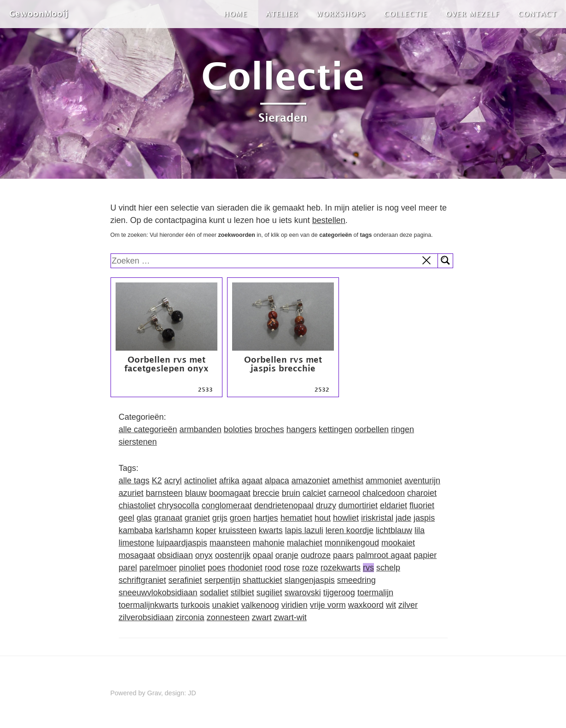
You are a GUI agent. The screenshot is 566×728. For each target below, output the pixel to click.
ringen (403, 429)
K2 (157, 481)
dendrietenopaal (284, 505)
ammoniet (384, 481)
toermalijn (375, 593)
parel (128, 568)
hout (323, 518)
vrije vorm (328, 605)
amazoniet (311, 481)
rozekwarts (341, 568)
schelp (388, 568)
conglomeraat (227, 505)
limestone (137, 543)
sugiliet (269, 593)
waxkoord (366, 605)
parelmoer (158, 568)
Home (236, 14)
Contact (537, 14)
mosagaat (137, 555)
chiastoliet (137, 505)
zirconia (190, 617)
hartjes (266, 518)
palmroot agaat (384, 555)
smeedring (356, 580)
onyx (204, 555)
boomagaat (230, 493)
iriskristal (377, 518)
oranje (287, 555)
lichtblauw (394, 530)
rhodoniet (245, 568)
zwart (262, 617)
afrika (229, 481)
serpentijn (222, 580)
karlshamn (174, 530)
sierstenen (138, 442)
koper (206, 530)
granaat (168, 518)
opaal (263, 555)
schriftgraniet (143, 580)
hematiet (296, 518)
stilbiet (242, 593)
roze (310, 568)
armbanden (201, 429)
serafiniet (185, 580)
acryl (173, 481)
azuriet (131, 493)
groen (240, 518)
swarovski (303, 593)
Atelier (282, 14)
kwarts (271, 530)
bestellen (329, 220)
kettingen (336, 429)
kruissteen (238, 530)
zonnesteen (228, 617)
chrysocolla (179, 505)
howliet (346, 518)
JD (192, 693)
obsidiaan (175, 555)
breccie (266, 493)
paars (343, 555)
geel (127, 518)
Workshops (341, 14)
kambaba (136, 530)
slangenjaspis (310, 580)
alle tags (134, 481)
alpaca (277, 481)
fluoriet (422, 505)
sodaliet (214, 593)
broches (269, 429)
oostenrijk (233, 555)
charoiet (422, 493)
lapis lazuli (304, 530)
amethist (348, 481)
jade (403, 518)
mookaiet (398, 543)
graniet (197, 518)
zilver (408, 605)
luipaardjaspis (182, 543)
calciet (314, 493)
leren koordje (350, 530)
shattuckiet (263, 580)
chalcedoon (384, 493)
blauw (196, 493)
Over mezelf (473, 14)
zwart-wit (290, 617)
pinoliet (192, 568)
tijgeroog (339, 593)
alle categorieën (148, 429)
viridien (295, 605)
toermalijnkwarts (149, 605)
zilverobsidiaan (146, 617)
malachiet (305, 543)
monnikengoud (352, 543)
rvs (368, 568)
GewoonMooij (39, 14)
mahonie (269, 543)
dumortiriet (358, 505)
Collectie (406, 14)
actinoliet (201, 481)
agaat (252, 481)
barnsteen (164, 493)
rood (273, 568)
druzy (326, 505)
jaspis (424, 518)
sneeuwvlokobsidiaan (158, 593)
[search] (275, 261)
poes (217, 568)
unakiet (226, 605)
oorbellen (372, 429)
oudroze (316, 555)
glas (144, 518)
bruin (291, 493)
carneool (344, 493)
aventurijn (422, 481)
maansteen (230, 543)
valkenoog (260, 605)
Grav (154, 693)
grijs (220, 518)
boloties (238, 429)
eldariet (394, 505)
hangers (301, 429)
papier (425, 555)
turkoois (195, 605)
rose (292, 568)
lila (420, 530)
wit (391, 605)
